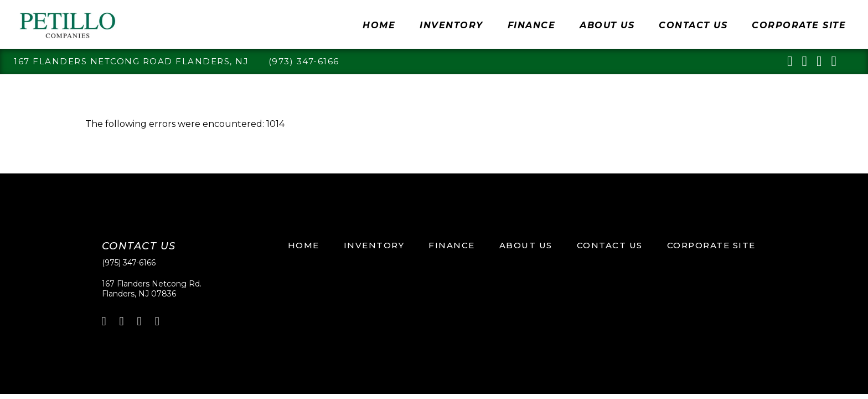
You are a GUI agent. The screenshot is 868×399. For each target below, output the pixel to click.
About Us (607, 25)
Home (379, 25)
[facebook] (805, 63)
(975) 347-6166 (129, 263)
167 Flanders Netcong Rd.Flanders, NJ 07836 (152, 289)
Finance (532, 25)
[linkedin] (790, 63)
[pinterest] (820, 63)
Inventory (451, 25)
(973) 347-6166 (304, 61)
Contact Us (693, 25)
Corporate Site (799, 25)
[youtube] (835, 63)
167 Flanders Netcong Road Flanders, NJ (131, 61)
